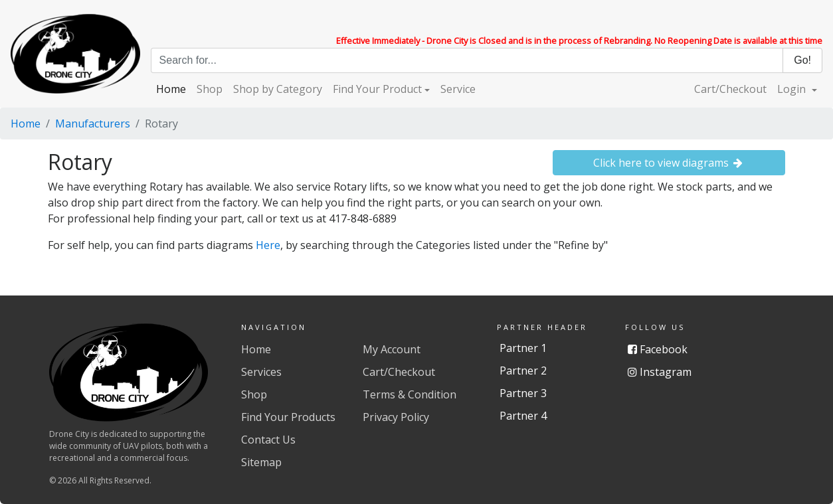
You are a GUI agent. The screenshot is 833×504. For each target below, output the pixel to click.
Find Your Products (288, 417)
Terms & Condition (410, 394)
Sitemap (261, 462)
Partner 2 (523, 371)
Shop (210, 89)
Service (458, 89)
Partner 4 (523, 416)
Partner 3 (523, 393)
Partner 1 (523, 348)
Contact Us (268, 440)
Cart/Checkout (730, 89)
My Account (392, 349)
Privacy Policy (396, 417)
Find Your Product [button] (377, 89)
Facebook (658, 349)
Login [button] (793, 89)
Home (171, 89)
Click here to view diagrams (669, 163)
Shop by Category (278, 89)
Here (268, 245)
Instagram (660, 372)
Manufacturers (93, 124)
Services (261, 372)
